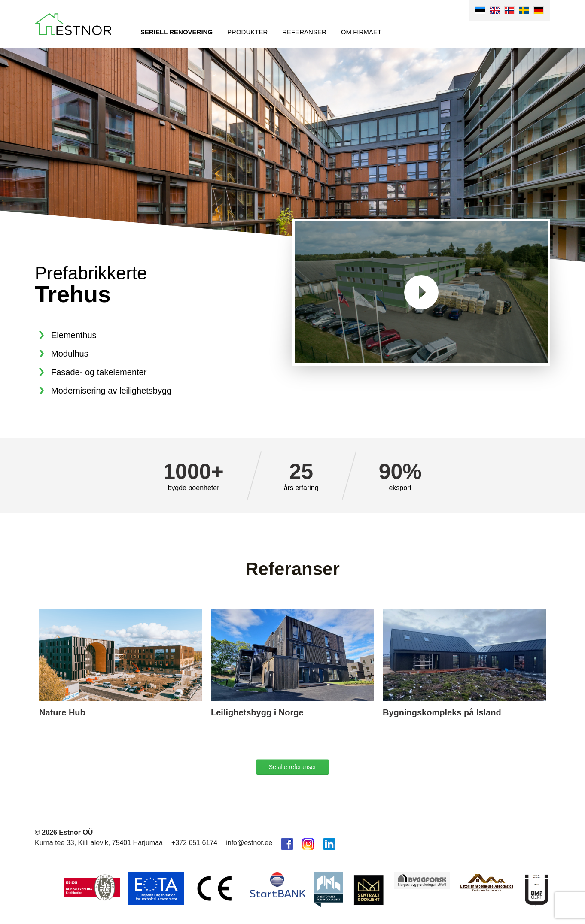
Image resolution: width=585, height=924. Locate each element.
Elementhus (74, 335)
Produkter (247, 32)
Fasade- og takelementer (99, 372)
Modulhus (70, 354)
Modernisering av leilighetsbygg (111, 391)
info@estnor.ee (249, 843)
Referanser (304, 32)
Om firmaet (361, 32)
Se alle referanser (293, 767)
